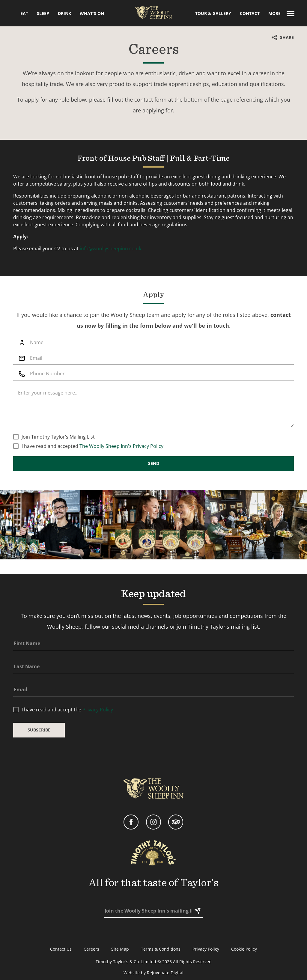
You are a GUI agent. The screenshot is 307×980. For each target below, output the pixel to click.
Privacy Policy (98, 729)
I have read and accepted (92, 465)
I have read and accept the (67, 729)
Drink (64, 13)
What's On (92, 13)
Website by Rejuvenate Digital (153, 973)
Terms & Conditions (161, 949)
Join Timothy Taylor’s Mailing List (58, 456)
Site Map (120, 949)
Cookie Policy (244, 949)
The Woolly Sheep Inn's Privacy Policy (121, 465)
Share (283, 37)
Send (154, 483)
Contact (250, 13)
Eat (24, 13)
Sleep (43, 13)
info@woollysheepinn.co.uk (110, 262)
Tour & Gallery (213, 13)
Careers (91, 949)
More (281, 13)
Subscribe (39, 749)
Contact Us (61, 949)
